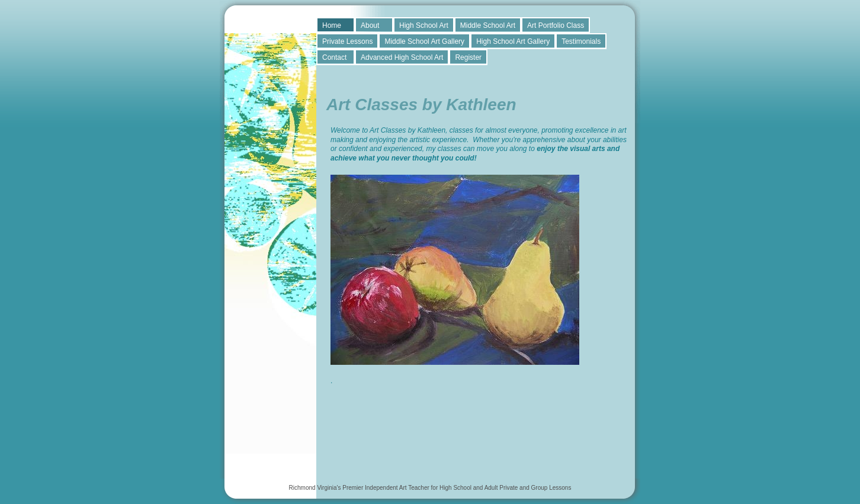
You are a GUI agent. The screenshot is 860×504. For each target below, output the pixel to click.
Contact (334, 57)
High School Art (424, 25)
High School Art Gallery (513, 41)
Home (332, 25)
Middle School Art (488, 25)
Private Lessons (347, 41)
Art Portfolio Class (556, 25)
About (370, 25)
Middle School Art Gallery (424, 41)
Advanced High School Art (402, 57)
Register (468, 57)
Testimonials (581, 41)
